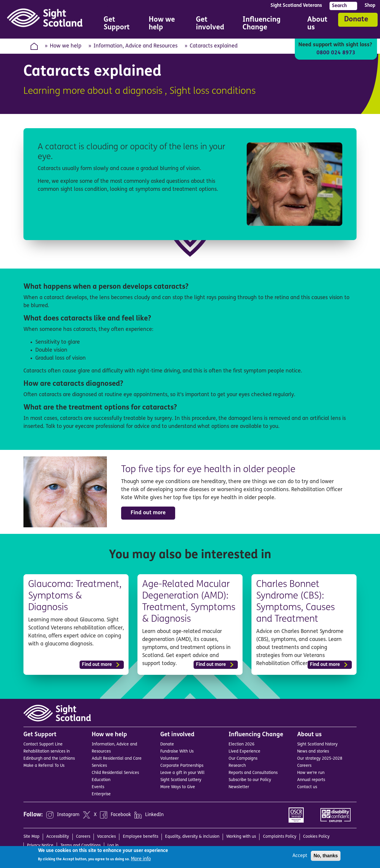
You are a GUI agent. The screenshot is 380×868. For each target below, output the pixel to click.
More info (141, 859)
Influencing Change (256, 734)
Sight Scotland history (317, 744)
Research (237, 765)
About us (309, 734)
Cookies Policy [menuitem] (316, 836)
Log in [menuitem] (113, 845)
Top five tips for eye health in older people (209, 470)
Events (98, 787)
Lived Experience (244, 751)
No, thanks (326, 856)
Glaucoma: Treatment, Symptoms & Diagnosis (76, 596)
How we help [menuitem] (164, 24)
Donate (356, 20)
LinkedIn (154, 814)
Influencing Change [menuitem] (267, 24)
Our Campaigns (243, 758)
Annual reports (311, 779)
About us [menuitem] (318, 24)
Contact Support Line (43, 744)
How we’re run (311, 772)
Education (101, 779)
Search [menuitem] (339, 6)
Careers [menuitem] (83, 836)
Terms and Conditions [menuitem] (81, 845)
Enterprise (101, 794)
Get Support (40, 734)
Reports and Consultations (253, 772)
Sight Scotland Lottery (181, 779)
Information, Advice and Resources (136, 46)
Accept (300, 856)
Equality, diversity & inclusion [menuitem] (192, 836)
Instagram (68, 814)
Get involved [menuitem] (211, 24)
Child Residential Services (115, 772)
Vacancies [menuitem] (106, 836)
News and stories (313, 751)
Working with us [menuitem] (241, 836)
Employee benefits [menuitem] (141, 836)
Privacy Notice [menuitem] (40, 845)
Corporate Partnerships (182, 765)
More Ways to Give (178, 787)
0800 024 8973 (336, 53)
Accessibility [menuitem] (58, 836)
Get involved (177, 734)
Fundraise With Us (177, 751)
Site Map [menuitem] (31, 836)
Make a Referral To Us (44, 765)
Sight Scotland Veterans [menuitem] (296, 6)
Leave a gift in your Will (182, 772)
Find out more (148, 513)
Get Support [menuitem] (118, 24)
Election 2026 (242, 744)
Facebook (121, 814)
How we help (66, 46)
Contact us (307, 787)
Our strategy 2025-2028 (320, 758)
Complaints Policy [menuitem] (280, 836)
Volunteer (170, 758)
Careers (304, 765)
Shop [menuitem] (370, 6)
